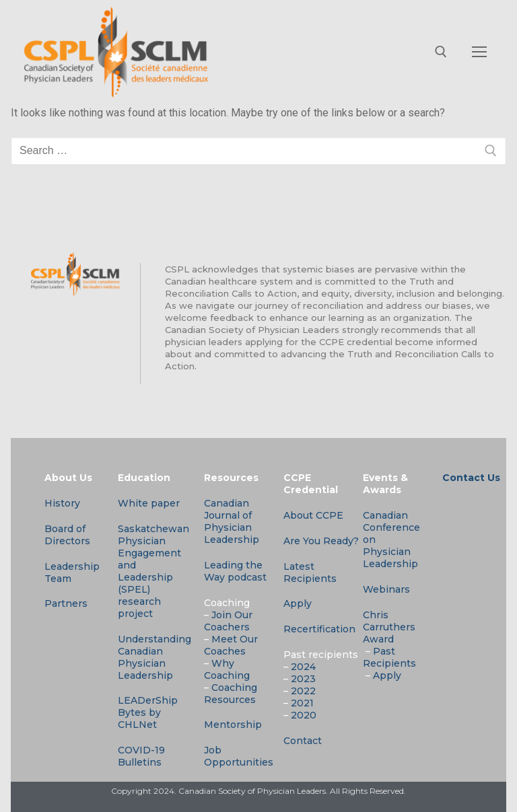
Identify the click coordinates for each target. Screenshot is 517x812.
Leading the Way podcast (235, 571)
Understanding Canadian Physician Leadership (154, 657)
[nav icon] (479, 52)
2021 (302, 703)
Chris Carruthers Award (389, 627)
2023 (303, 679)
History (62, 503)
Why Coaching (227, 669)
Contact (303, 741)
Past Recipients (389, 657)
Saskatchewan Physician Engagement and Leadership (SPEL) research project (153, 571)
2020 (304, 715)
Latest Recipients (310, 573)
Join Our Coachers (228, 621)
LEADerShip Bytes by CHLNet (148, 712)
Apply (298, 603)
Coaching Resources (231, 694)
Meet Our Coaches (231, 645)
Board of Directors (67, 535)
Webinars (386, 589)
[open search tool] (441, 52)
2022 (303, 691)
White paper (149, 503)
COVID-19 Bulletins (141, 756)
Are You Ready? (321, 541)
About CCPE (313, 515)
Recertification (319, 629)
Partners (66, 603)
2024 (303, 667)
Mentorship (233, 725)
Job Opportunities (239, 756)
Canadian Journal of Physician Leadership (232, 521)
